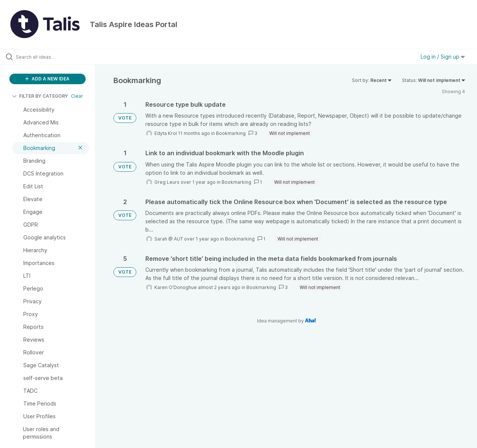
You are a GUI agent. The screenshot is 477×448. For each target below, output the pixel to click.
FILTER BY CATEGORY (40, 96)
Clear (77, 96)
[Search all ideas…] (57, 57)
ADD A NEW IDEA (47, 79)
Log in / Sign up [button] (443, 57)
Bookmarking (231, 133)
